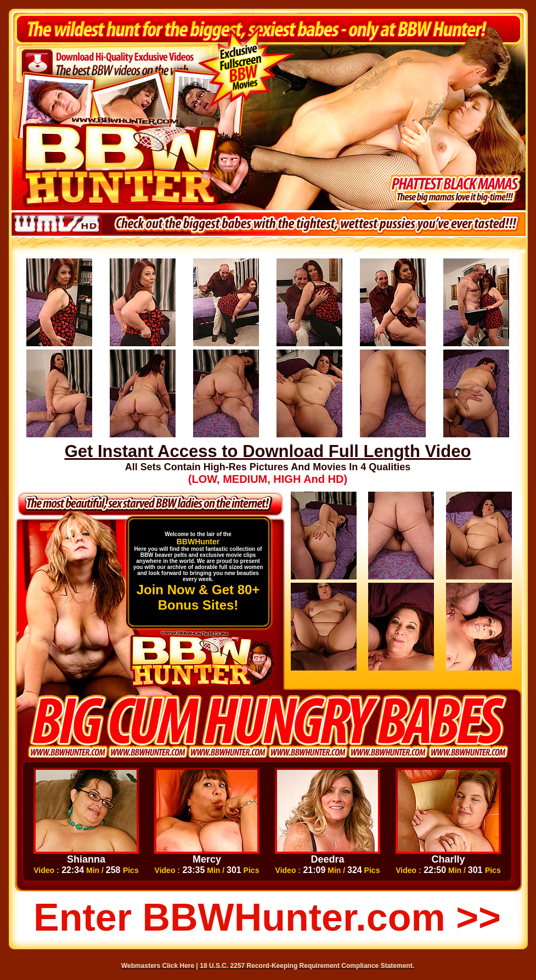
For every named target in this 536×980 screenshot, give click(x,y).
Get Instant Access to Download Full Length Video (268, 451)
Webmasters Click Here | (160, 966)
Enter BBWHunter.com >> (267, 917)
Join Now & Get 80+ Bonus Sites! (198, 597)
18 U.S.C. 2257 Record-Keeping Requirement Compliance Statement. (307, 966)
